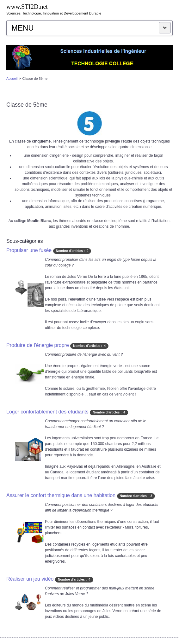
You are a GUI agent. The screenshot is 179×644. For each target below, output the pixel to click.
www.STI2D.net (27, 7)
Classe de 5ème (27, 105)
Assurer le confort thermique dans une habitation (61, 495)
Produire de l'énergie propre (38, 345)
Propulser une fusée (29, 250)
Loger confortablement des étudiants (47, 412)
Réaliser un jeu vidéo (30, 579)
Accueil (12, 79)
